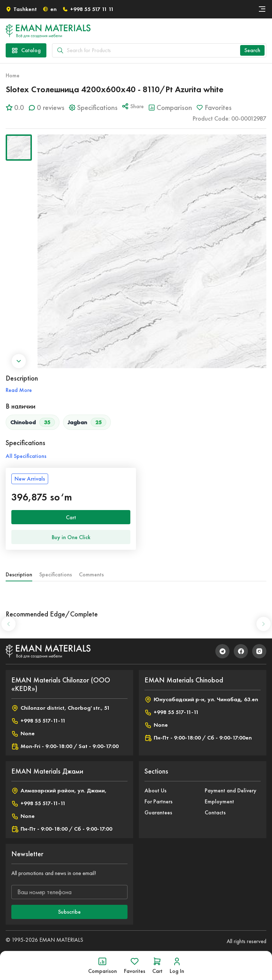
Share (133, 106)
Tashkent (21, 9)
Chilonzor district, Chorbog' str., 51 (61, 708)
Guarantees (158, 812)
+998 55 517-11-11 (38, 721)
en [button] (50, 9)
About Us (155, 790)
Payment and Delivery (231, 790)
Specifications (56, 574)
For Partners (158, 801)
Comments (91, 574)
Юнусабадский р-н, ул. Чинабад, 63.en (201, 699)
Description (19, 574)
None (23, 733)
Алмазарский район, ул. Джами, (59, 791)
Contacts (215, 812)
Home (13, 75)
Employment (219, 801)
